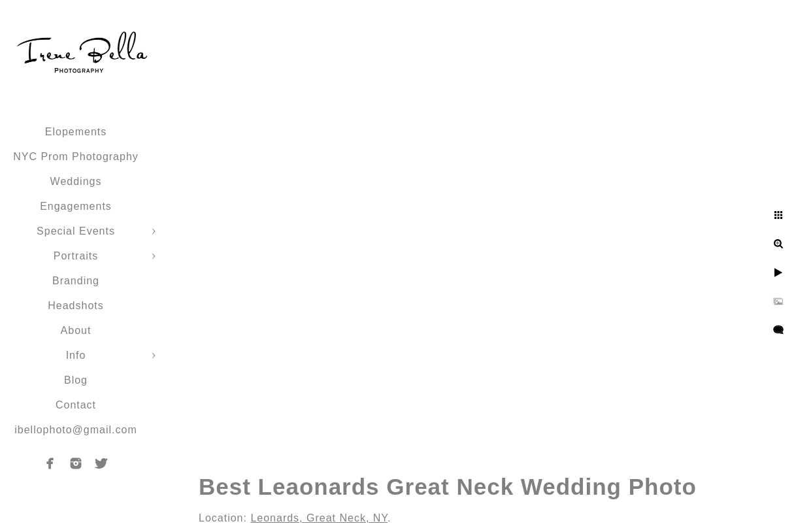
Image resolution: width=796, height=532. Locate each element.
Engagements (76, 206)
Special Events (76, 231)
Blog (76, 380)
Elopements (76, 132)
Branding (76, 281)
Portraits (76, 256)
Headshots (76, 306)
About (76, 330)
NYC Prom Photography (76, 157)
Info (76, 355)
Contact (76, 405)
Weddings (76, 181)
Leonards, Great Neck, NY (319, 518)
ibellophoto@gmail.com (76, 430)
